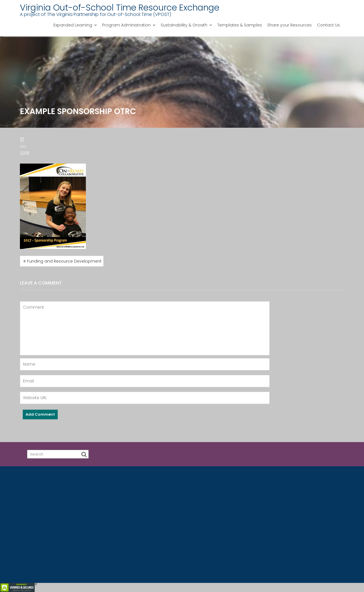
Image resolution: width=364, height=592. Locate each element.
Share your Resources (289, 25)
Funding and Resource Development (64, 261)
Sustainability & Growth (184, 25)
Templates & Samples (240, 25)
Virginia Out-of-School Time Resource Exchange (120, 8)
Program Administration (126, 25)
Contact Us (328, 25)
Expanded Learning (73, 25)
